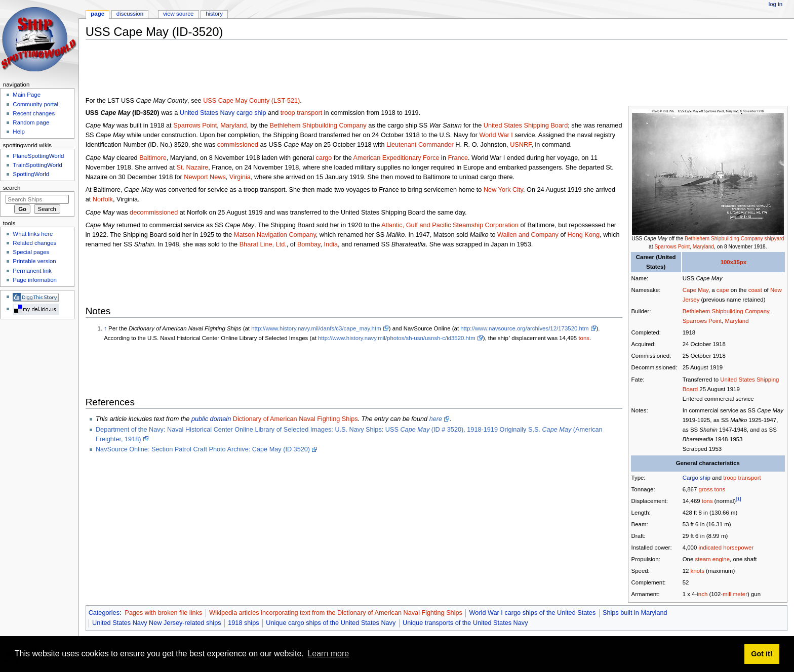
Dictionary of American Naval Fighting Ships (295, 419)
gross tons (712, 489)
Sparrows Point (672, 247)
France (458, 158)
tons (707, 501)
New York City (503, 190)
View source (178, 14)
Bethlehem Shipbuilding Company (724, 239)
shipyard (775, 239)
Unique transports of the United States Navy (465, 623)
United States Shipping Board (526, 125)
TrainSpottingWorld (37, 165)
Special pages (31, 252)
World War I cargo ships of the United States (533, 613)
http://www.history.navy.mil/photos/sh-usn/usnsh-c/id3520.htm (397, 338)
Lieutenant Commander (420, 145)
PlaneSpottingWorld (38, 156)
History (214, 14)
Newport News (205, 177)
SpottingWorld (31, 174)
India (331, 244)
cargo (324, 158)
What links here (33, 234)
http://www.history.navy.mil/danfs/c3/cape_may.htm (316, 328)
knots (698, 571)
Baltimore (153, 158)
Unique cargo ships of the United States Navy (331, 623)
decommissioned (154, 213)
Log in (776, 4)
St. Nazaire (192, 167)
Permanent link (32, 271)
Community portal (35, 104)
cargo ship (251, 113)
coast (755, 290)
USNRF (521, 145)
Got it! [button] (762, 654)
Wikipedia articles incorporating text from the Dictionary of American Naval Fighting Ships (336, 613)
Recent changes (34, 113)
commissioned (238, 145)
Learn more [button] (328, 654)
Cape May (696, 290)
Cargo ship (697, 478)
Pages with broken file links (163, 613)
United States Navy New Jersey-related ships (157, 623)
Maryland (703, 247)
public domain (211, 419)
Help (19, 132)
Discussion (130, 14)
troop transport (742, 478)
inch (702, 594)
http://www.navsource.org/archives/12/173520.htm (524, 328)
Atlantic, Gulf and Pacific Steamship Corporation (450, 225)
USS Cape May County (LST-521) (251, 101)
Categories (104, 613)
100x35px (733, 262)
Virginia (240, 177)
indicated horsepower (726, 548)
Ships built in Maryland (635, 613)
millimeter (735, 594)
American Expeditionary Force (396, 158)
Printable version (34, 261)
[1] (739, 499)
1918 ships (243, 623)
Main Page (27, 95)
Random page (31, 122)
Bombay (309, 244)
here (436, 419)
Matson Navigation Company (275, 235)
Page (97, 14)
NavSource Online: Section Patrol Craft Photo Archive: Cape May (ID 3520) (203, 449)
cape (723, 290)
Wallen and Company (528, 235)
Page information (35, 280)
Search (12, 188)
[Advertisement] (270, 70)
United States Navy (207, 113)
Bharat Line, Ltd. (263, 244)
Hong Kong (584, 235)
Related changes (34, 243)
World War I (496, 135)
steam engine (712, 559)
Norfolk (103, 199)
